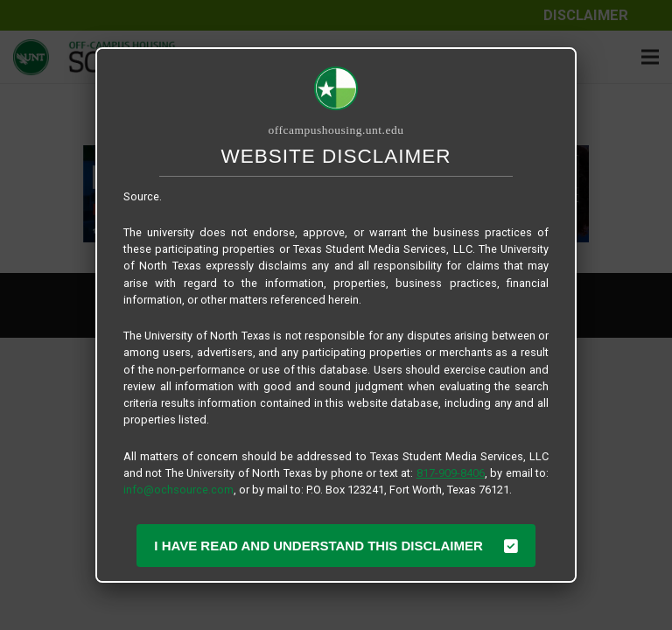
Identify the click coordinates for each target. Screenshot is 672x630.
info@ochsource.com (178, 490)
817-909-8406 (451, 473)
